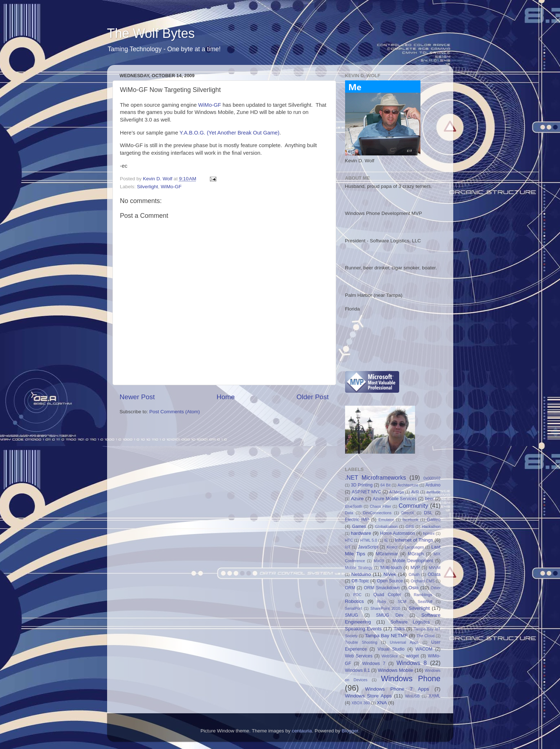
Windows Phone (411, 678)
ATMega (397, 492)
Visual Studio (391, 649)
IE (386, 540)
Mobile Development (413, 561)
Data (349, 513)
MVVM (435, 568)
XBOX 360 (361, 703)
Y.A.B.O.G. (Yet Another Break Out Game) (230, 133)
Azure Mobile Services (395, 499)
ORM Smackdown (382, 588)
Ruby (382, 602)
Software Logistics (410, 622)
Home (226, 397)
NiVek (390, 574)
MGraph (416, 554)
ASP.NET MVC (366, 492)
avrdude (434, 492)
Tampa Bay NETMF (386, 636)
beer (429, 499)
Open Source (390, 581)
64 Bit (385, 485)
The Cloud (425, 636)
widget (412, 656)
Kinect (392, 547)
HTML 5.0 (369, 540)
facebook (410, 520)
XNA (382, 703)
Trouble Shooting (361, 642)
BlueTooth (354, 506)
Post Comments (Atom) (175, 412)
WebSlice (390, 656)
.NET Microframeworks (376, 477)
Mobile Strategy (359, 568)
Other (436, 588)
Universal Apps (404, 642)
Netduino (361, 574)
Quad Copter (387, 595)
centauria (302, 731)
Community (414, 506)
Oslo (414, 588)
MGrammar (387, 554)
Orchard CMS (423, 581)
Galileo (434, 520)
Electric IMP (357, 520)
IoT (348, 547)
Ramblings (423, 595)
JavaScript (368, 547)
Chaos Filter (380, 506)
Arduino (433, 485)
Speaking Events (363, 629)
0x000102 (432, 478)
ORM (350, 588)
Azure (357, 499)
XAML (434, 696)
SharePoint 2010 (385, 608)
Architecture (408, 485)
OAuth (414, 574)
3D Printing (362, 485)
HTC (349, 540)
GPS (410, 526)
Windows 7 (374, 664)
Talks (399, 629)
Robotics (355, 601)
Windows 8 (412, 663)
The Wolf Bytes (151, 33)
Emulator (386, 520)
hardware (361, 533)
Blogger (350, 731)
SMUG (352, 615)
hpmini (429, 533)
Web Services (359, 656)
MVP (415, 568)
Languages (414, 547)
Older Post (312, 397)
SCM (402, 602)
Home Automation (398, 533)
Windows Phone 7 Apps (397, 689)
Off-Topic (360, 581)
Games (359, 526)
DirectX (408, 513)
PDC (358, 595)
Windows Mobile (396, 670)
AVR (415, 492)
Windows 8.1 (358, 670)
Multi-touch (391, 568)
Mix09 (379, 561)
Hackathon (431, 526)
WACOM (424, 649)
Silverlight (148, 187)
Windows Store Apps (369, 696)
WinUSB (412, 696)
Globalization (386, 526)
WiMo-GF (210, 105)
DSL (428, 513)
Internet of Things (414, 540)
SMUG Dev (390, 615)
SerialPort (354, 608)
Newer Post (137, 397)
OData (434, 574)
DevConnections (377, 513)
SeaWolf (425, 602)
